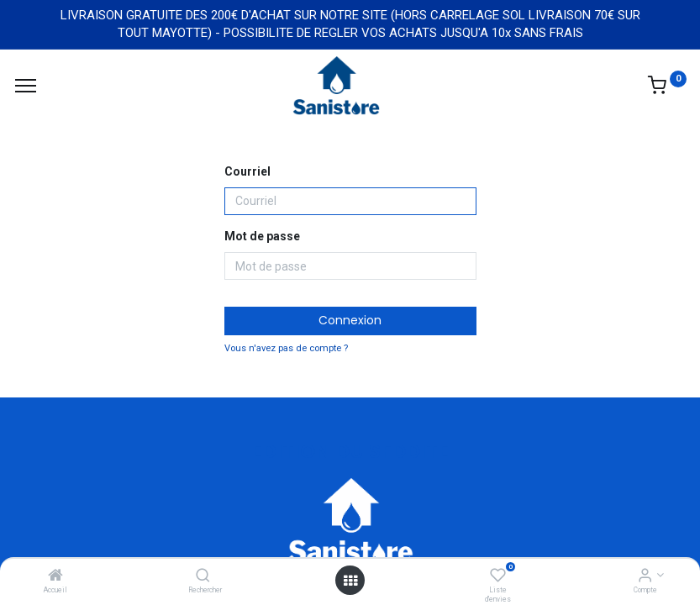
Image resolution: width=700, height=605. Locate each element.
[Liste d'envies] (498, 576)
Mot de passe (262, 236)
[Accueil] (55, 576)
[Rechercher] (203, 576)
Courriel (247, 171)
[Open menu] (350, 581)
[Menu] (26, 86)
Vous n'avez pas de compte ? (286, 348)
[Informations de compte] (645, 576)
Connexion (350, 320)
